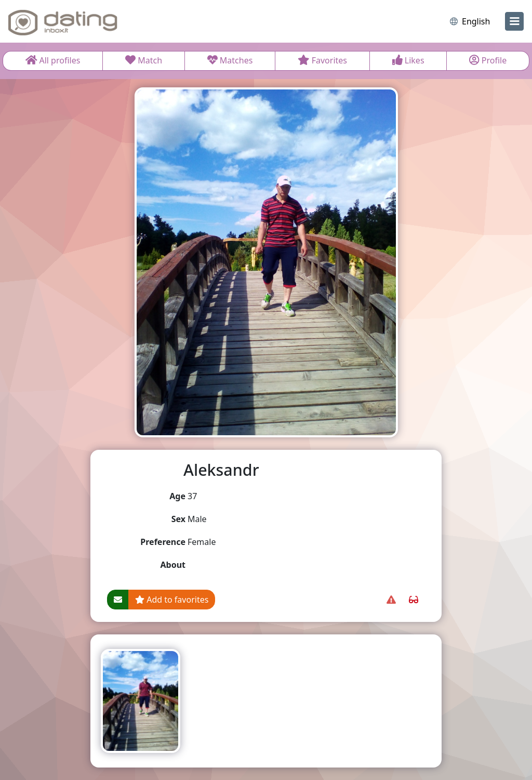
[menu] (514, 21)
